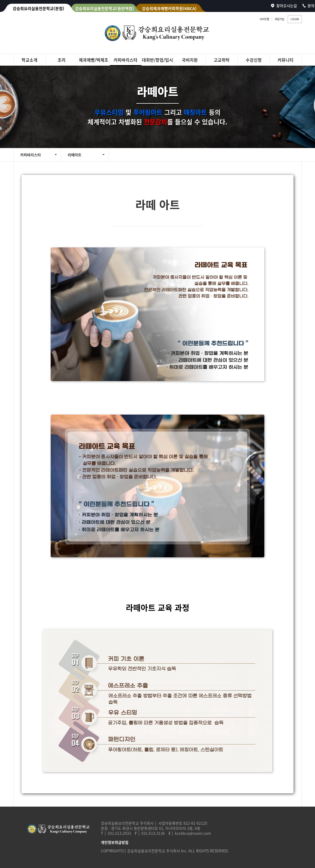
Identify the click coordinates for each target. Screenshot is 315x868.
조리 (62, 60)
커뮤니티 (286, 60)
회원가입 (279, 19)
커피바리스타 (126, 60)
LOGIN (295, 19)
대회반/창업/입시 (157, 60)
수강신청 (254, 60)
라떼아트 (75, 155)
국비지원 (190, 60)
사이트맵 (264, 19)
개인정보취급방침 (115, 842)
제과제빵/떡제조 (94, 60)
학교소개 (29, 60)
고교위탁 (222, 60)
